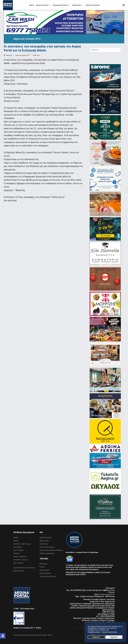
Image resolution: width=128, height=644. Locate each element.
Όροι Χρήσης (44, 544)
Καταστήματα (18, 547)
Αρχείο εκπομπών (45, 573)
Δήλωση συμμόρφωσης (47, 553)
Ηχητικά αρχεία (44, 570)
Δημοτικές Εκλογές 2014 (22, 55)
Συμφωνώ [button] (114, 637)
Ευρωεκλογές (77, 5)
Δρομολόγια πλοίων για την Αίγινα (24, 568)
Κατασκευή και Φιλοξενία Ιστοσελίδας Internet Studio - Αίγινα (33, 635)
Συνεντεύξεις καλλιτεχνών (48, 576)
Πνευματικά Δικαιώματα (47, 547)
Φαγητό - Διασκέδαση (20, 557)
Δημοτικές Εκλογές (42, 5)
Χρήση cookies (44, 541)
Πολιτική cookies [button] (94, 632)
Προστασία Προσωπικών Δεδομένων (51, 550)
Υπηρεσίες (17, 553)
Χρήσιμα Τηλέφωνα (46, 538)
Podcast (42, 567)
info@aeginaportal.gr (107, 594)
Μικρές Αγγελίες (19, 571)
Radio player (43, 564)
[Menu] (124, 5)
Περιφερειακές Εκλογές (60, 5)
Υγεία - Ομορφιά (18, 550)
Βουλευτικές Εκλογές (93, 5)
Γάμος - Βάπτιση (18, 563)
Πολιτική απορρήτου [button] (109, 632)
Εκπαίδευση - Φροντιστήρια (22, 544)
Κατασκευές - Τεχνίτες (21, 560)
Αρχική (32, 5)
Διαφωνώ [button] (96, 637)
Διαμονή (16, 541)
